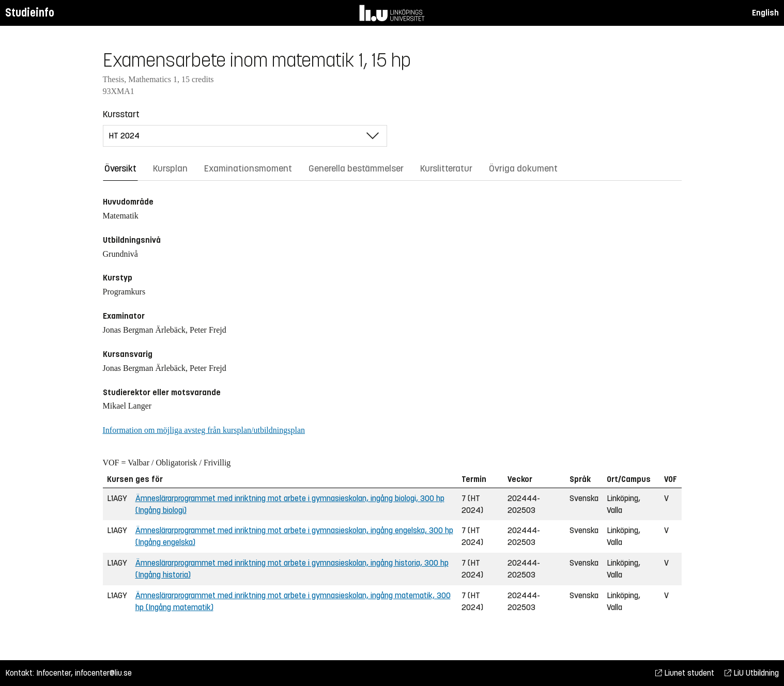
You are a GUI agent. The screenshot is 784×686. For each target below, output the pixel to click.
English (765, 13)
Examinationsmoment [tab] (248, 168)
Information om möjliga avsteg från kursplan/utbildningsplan (204, 430)
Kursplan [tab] (170, 168)
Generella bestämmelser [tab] (356, 168)
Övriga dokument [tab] (523, 168)
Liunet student (685, 673)
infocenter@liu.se (103, 673)
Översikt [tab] (120, 168)
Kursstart (121, 114)
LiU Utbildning (752, 673)
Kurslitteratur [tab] (446, 168)
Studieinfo (30, 13)
